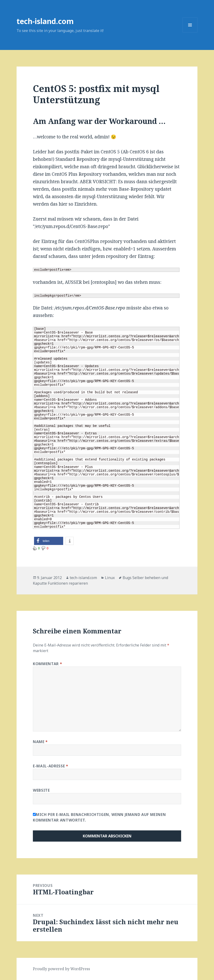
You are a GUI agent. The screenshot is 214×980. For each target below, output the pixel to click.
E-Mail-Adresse (50, 766)
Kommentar (47, 664)
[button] (49, 541)
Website (41, 790)
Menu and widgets (190, 32)
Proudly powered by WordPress (61, 969)
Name (40, 742)
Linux (110, 578)
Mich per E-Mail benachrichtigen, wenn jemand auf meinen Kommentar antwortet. (99, 817)
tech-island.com (45, 21)
